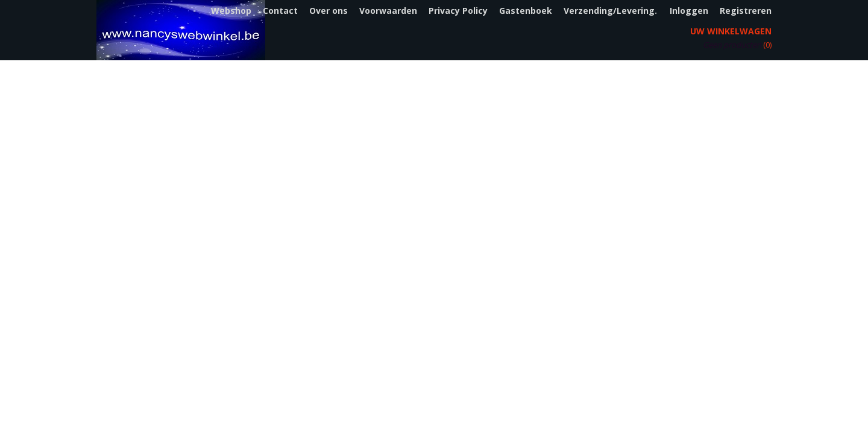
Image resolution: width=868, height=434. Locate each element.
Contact (280, 11)
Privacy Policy (458, 11)
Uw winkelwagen (731, 31)
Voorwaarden (388, 11)
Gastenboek (526, 11)
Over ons (329, 11)
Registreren (746, 11)
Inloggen (689, 11)
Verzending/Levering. (610, 11)
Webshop (231, 11)
